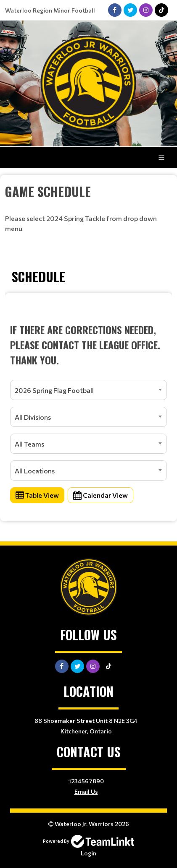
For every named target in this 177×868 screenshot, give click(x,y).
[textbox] (88, 191)
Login (88, 853)
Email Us (86, 791)
